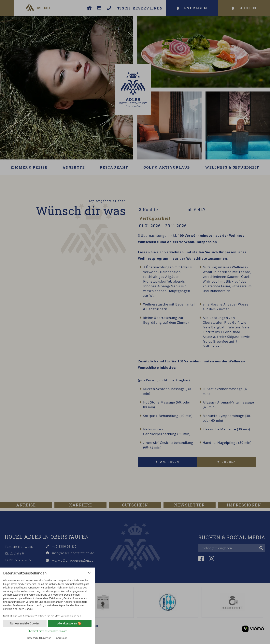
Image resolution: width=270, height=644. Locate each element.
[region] (47, 597)
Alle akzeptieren (70, 623)
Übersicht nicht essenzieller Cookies (47, 631)
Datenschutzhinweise (39, 638)
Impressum (61, 638)
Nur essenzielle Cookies (25, 623)
